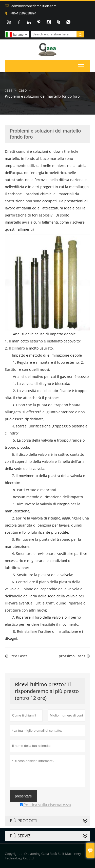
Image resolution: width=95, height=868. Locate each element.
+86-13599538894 (23, 13)
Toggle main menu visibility (82, 65)
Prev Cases (16, 656)
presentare (23, 796)
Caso (23, 90)
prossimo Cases (72, 656)
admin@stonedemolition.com (34, 6)
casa (9, 90)
